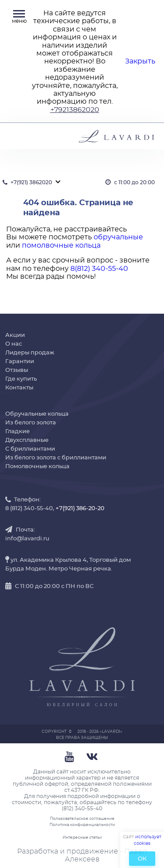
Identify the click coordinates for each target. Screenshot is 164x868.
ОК (142, 859)
